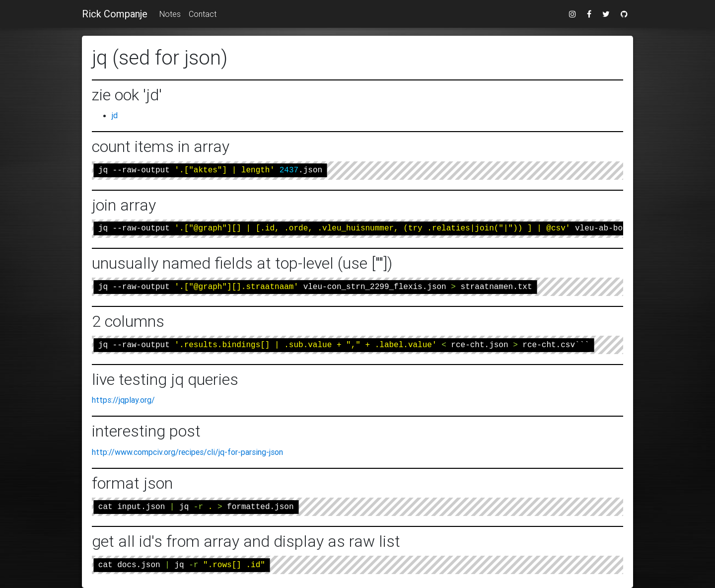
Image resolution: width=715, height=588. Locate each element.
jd (115, 115)
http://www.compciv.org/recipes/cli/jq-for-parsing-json (187, 452)
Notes (170, 14)
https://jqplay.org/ (123, 400)
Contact (203, 14)
